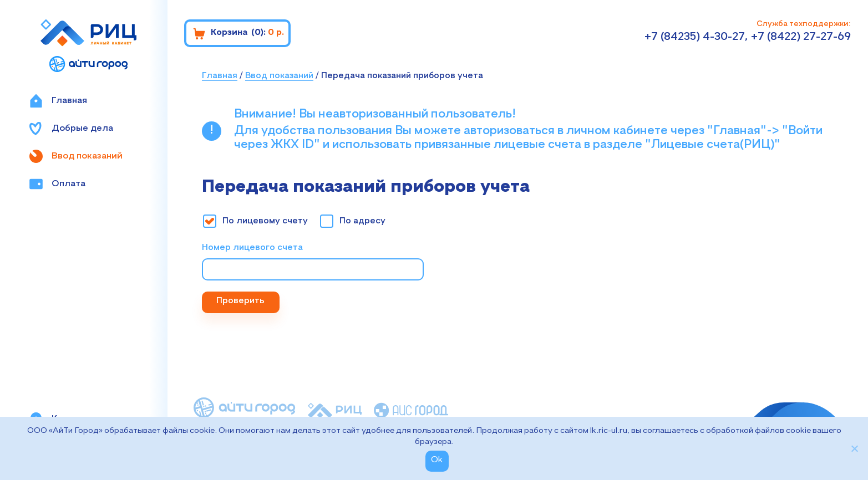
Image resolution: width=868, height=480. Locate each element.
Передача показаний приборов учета (402, 76)
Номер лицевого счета (252, 248)
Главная (58, 101)
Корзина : (238, 34)
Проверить (240, 301)
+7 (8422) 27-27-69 (801, 37)
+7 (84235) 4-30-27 (695, 37)
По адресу (362, 221)
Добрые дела (71, 129)
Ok (437, 460)
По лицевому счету (265, 221)
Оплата (57, 184)
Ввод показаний (76, 156)
